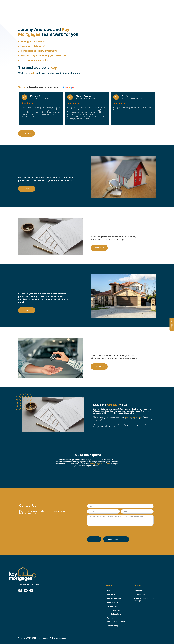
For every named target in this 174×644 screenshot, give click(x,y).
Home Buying (112, 602)
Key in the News (113, 610)
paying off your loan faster (100, 464)
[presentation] (104, 531)
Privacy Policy (112, 626)
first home (38, 42)
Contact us (27, 189)
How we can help (114, 599)
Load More (27, 133)
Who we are (111, 595)
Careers (110, 618)
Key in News (172, 324)
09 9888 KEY (139, 595)
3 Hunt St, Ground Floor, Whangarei (144, 600)
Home (109, 591)
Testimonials (112, 606)
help (33, 73)
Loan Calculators (114, 614)
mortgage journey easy (134, 417)
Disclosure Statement (116, 622)
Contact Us (139, 591)
